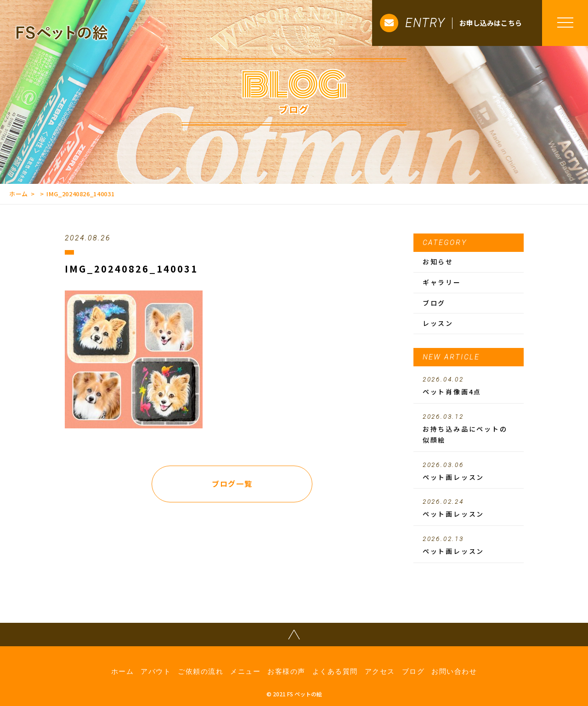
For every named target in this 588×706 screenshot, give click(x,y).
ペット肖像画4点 (469, 386)
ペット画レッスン (469, 472)
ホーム (19, 194)
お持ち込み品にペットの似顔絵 (469, 429)
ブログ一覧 (232, 484)
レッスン (438, 323)
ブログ (434, 303)
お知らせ (438, 262)
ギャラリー (442, 282)
